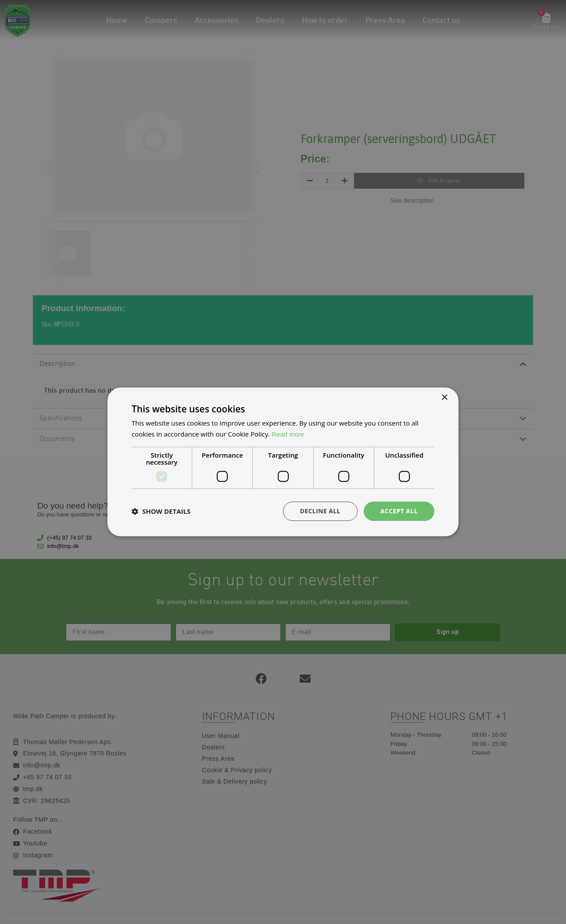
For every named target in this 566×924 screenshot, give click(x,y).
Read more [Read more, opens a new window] (288, 434)
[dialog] (283, 462)
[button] (161, 511)
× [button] (444, 398)
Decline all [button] (320, 511)
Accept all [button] (399, 511)
